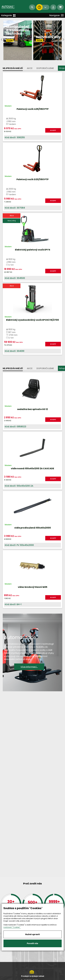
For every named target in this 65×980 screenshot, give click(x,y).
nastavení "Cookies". (12, 927)
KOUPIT (53, 130)
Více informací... (29, 667)
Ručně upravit (33, 934)
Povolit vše (32, 943)
